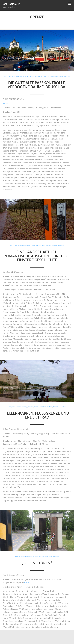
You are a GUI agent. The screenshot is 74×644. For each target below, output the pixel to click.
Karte (5, 103)
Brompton (12, 76)
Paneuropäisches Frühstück (42, 556)
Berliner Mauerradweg (23, 245)
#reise (6, 76)
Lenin (52, 76)
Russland (63, 407)
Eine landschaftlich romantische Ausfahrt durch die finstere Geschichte (37, 256)
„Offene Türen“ (37, 563)
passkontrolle (59, 76)
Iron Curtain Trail (46, 407)
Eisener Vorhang (21, 556)
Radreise (67, 76)
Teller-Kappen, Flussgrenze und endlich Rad (37, 415)
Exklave (32, 76)
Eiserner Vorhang (22, 76)
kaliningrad (45, 76)
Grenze (38, 76)
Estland (31, 407)
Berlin (12, 245)
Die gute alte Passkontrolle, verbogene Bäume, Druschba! (37, 85)
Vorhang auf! (11, 4)
